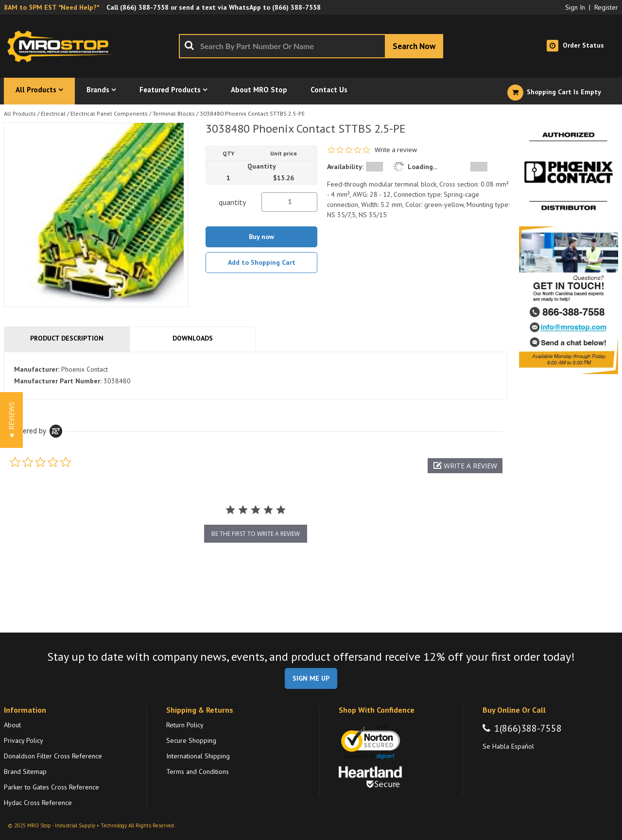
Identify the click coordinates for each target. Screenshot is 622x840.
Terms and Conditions (198, 771)
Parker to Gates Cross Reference (52, 787)
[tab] (256, 376)
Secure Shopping (191, 740)
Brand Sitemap (25, 771)
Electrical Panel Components (109, 113)
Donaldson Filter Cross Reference (53, 756)
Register (606, 7)
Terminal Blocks (174, 113)
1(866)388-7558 (528, 728)
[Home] (62, 46)
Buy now (261, 237)
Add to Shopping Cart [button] (262, 262)
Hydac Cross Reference (38, 803)
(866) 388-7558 (144, 7)
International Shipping (198, 756)
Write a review (396, 150)
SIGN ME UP (311, 678)
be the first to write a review (256, 534)
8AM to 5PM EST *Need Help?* (52, 7)
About (12, 725)
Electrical (53, 113)
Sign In (575, 7)
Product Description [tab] (67, 338)
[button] (465, 466)
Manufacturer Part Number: (58, 381)
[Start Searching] (414, 46)
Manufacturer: (37, 369)
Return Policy (185, 725)
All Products (20, 113)
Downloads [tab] (193, 338)
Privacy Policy (24, 740)
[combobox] (311, 46)
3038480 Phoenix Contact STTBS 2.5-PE (252, 113)
